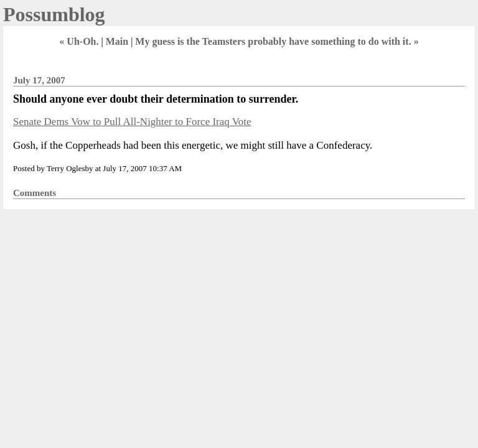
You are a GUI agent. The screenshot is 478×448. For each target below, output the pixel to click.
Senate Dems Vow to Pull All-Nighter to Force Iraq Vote (132, 122)
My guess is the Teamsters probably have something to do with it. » (277, 41)
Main (117, 41)
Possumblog (54, 14)
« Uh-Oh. (79, 41)
